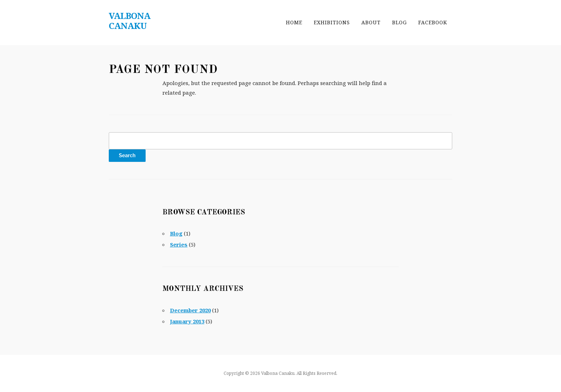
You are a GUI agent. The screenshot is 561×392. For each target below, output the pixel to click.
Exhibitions (332, 22)
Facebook (433, 22)
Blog (399, 22)
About (371, 22)
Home (294, 22)
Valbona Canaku (130, 21)
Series (179, 244)
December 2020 (190, 310)
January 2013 (187, 321)
